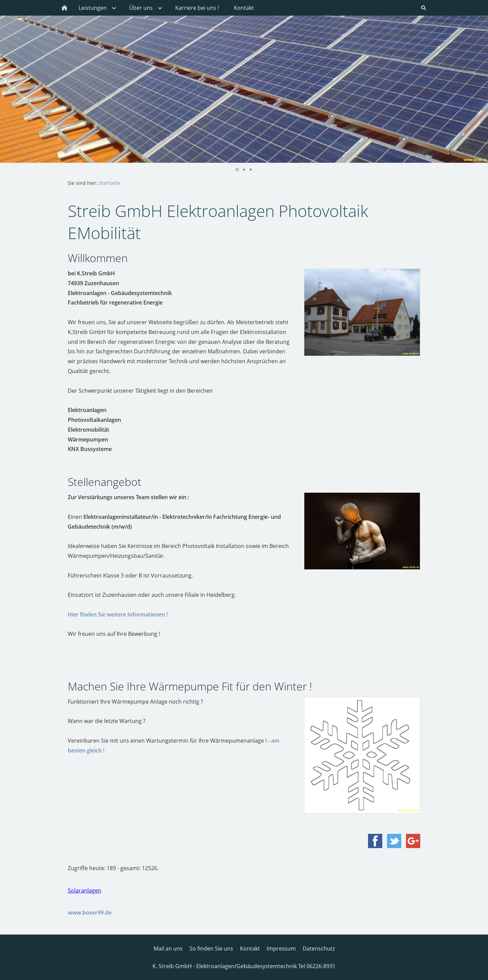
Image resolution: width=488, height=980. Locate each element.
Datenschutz (319, 948)
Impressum (281, 948)
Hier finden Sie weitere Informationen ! (118, 614)
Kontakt (250, 948)
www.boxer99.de (90, 913)
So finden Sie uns (211, 948)
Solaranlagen (85, 890)
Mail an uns (168, 948)
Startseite (110, 183)
